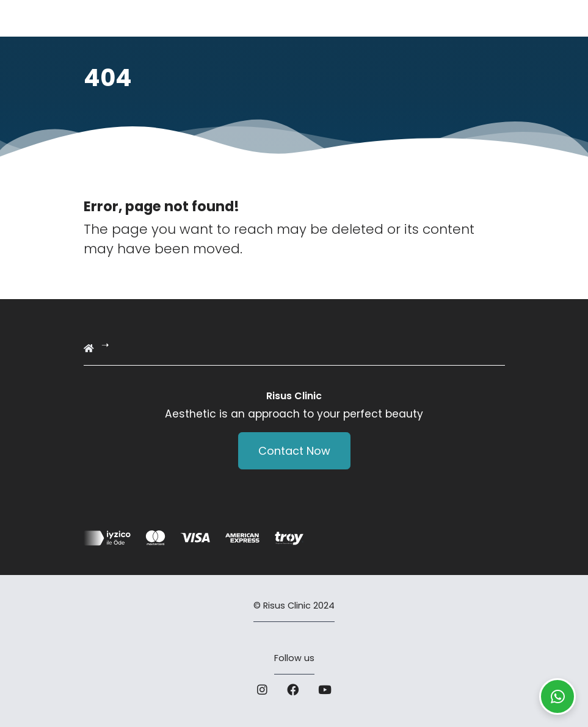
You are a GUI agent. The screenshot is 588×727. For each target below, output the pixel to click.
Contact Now (294, 451)
